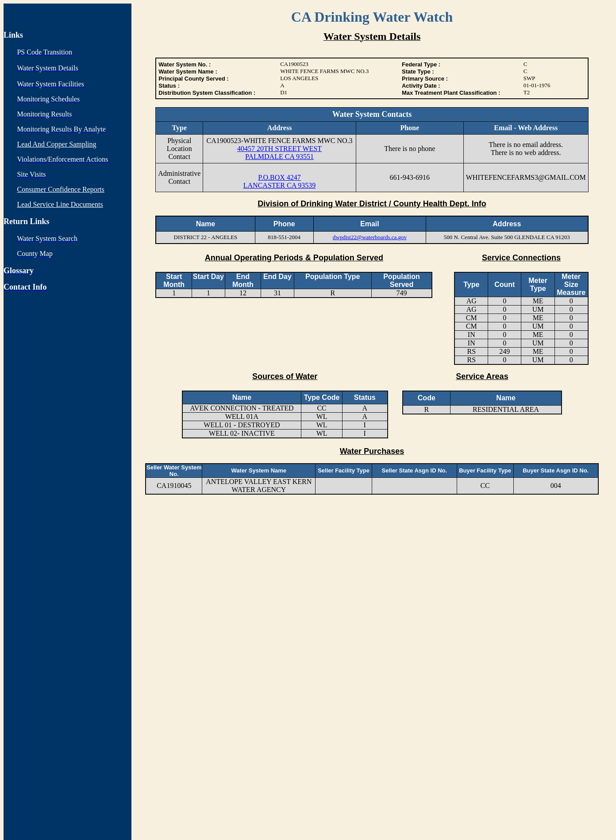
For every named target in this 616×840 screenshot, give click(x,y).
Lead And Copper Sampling (56, 144)
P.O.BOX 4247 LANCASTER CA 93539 (280, 181)
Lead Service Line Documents (60, 204)
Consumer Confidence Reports (60, 189)
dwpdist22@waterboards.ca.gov (370, 237)
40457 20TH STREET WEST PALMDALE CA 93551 (279, 153)
